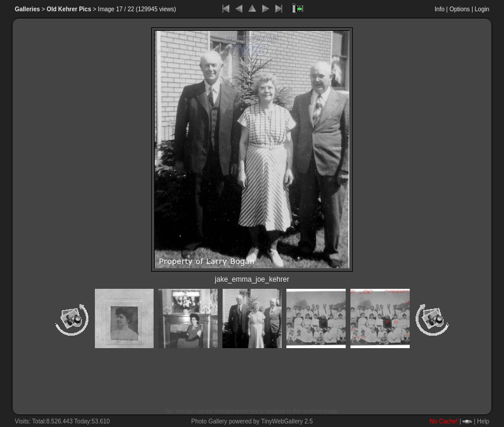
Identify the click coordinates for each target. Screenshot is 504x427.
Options (460, 9)
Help (483, 421)
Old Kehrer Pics (69, 9)
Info (440, 9)
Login (482, 9)
